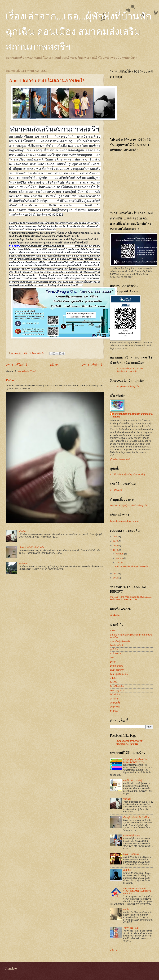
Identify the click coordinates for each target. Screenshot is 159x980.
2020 (116, 541)
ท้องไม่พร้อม (115, 654)
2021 (116, 537)
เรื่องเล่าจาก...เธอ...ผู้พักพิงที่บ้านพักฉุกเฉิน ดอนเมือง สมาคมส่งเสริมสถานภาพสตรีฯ (79, 32)
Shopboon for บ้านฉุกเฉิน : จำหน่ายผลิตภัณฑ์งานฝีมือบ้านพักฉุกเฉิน (137, 891)
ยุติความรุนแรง (117, 691)
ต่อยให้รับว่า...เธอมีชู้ (132, 780)
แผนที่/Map (115, 615)
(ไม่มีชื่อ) (127, 870)
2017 (116, 573)
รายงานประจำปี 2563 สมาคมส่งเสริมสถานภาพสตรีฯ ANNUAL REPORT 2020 (131, 598)
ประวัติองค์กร (116, 490)
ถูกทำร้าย (114, 649)
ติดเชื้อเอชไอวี (116, 645)
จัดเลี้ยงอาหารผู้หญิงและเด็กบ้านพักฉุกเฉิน (129, 506)
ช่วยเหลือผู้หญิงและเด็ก (120, 641)
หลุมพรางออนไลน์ (131, 854)
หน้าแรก (55, 365)
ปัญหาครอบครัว (117, 670)
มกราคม (120, 563)
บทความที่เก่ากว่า (93, 365)
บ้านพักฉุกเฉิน (116, 666)
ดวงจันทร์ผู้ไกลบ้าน (132, 836)
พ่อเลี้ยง (127, 910)
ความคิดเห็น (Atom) (27, 371)
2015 (116, 578)
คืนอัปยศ (23, 564)
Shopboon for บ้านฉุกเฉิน (128, 386)
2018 (116, 550)
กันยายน (120, 554)
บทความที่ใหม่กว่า (17, 365)
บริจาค (113, 662)
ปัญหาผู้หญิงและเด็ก (119, 674)
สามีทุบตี (114, 711)
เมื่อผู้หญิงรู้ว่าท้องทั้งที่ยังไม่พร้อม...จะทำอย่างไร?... (135, 761)
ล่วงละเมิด (115, 699)
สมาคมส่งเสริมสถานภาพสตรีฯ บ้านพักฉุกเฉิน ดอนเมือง (133, 415)
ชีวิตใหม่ (10, 381)
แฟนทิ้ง (113, 678)
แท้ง (112, 658)
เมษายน (119, 558)
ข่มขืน (113, 631)
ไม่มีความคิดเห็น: (38, 353)
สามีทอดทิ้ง (115, 703)
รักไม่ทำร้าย (115, 695)
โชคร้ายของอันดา (131, 928)
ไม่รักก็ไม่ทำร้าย (117, 686)
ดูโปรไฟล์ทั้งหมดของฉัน (121, 459)
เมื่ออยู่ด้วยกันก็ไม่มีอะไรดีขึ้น (32, 547)
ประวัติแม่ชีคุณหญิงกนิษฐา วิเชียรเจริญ (127, 474)
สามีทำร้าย (115, 707)
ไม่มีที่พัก (114, 682)
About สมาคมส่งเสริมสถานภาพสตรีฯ (47, 80)
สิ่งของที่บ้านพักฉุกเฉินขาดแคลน (125, 521)
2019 (116, 546)
